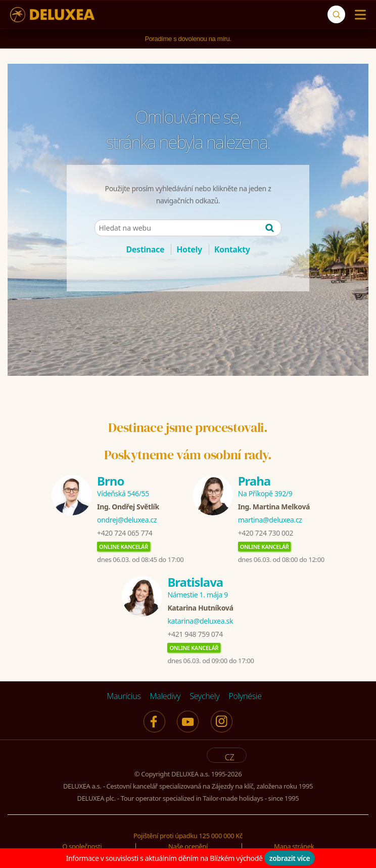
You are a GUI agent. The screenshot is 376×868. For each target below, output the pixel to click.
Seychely (204, 696)
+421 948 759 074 (195, 634)
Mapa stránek (294, 846)
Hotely (189, 249)
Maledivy (166, 696)
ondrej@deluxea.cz (127, 520)
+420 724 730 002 (266, 533)
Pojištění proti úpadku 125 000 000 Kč (188, 836)
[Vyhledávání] (336, 14)
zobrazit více (290, 858)
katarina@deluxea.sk (200, 621)
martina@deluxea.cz (270, 520)
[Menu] (358, 15)
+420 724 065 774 (125, 533)
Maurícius (124, 696)
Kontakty (232, 249)
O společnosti (82, 846)
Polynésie (245, 696)
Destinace (145, 249)
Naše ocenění (188, 846)
